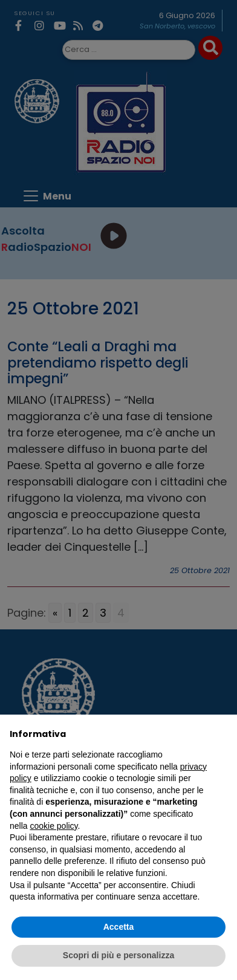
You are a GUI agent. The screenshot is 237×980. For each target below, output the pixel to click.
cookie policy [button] (54, 826)
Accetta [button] (119, 927)
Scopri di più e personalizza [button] (118, 955)
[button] (221, 734)
